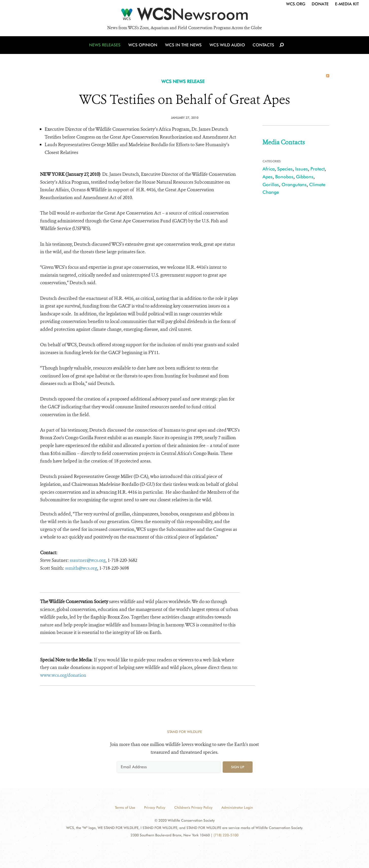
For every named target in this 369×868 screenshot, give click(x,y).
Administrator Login (237, 807)
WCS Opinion (144, 46)
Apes (268, 177)
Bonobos (284, 177)
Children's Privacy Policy (193, 807)
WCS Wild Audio (227, 46)
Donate (320, 4)
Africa (269, 169)
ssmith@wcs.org (81, 568)
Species (285, 169)
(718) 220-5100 (226, 835)
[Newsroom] (184, 16)
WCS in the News (184, 46)
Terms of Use (125, 807)
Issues (302, 169)
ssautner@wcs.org (88, 560)
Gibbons (305, 177)
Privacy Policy (155, 807)
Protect (318, 169)
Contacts (263, 46)
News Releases (106, 46)
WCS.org (296, 4)
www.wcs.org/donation (64, 675)
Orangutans (294, 185)
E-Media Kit (347, 4)
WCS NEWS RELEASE (183, 81)
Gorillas (271, 185)
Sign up (238, 767)
